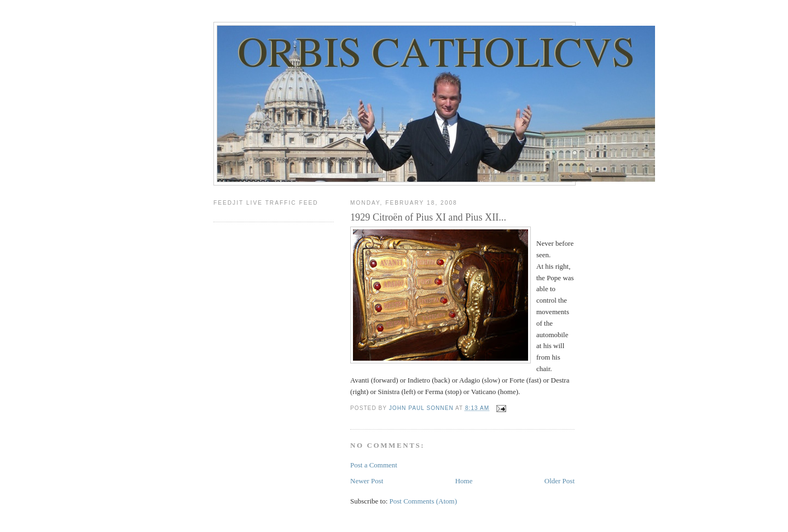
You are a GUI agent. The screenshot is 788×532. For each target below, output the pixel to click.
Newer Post (367, 481)
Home (464, 481)
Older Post (560, 481)
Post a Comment (374, 465)
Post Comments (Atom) (424, 501)
